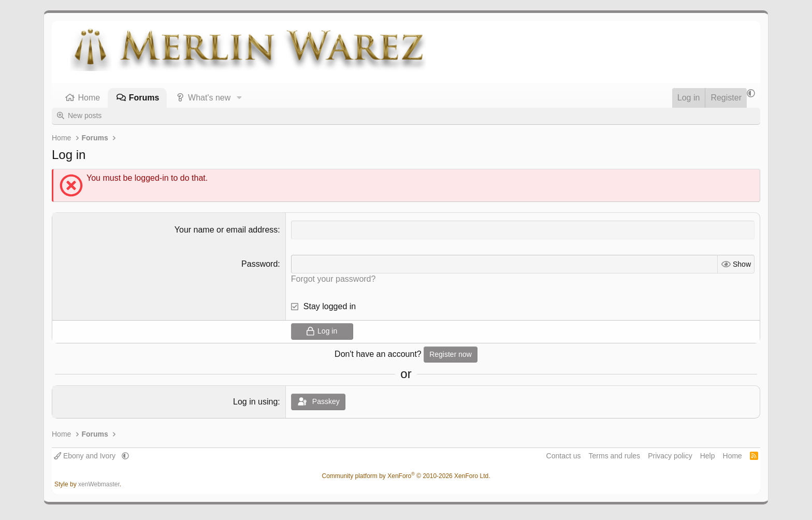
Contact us (564, 456)
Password (259, 264)
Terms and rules (615, 456)
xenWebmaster (99, 484)
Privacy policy (670, 456)
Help (708, 456)
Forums (144, 98)
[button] (239, 98)
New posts (85, 115)
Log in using (255, 402)
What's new (209, 98)
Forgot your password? (334, 279)
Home (89, 98)
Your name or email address (226, 230)
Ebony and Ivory (86, 456)
